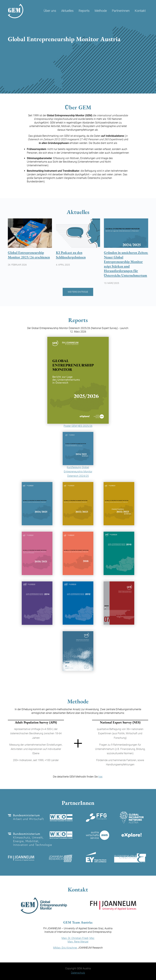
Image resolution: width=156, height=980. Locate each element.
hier (100, 777)
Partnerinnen (121, 11)
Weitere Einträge (78, 292)
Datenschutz (78, 973)
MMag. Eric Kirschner (65, 948)
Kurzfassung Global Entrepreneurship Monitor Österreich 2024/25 (78, 472)
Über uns (50, 11)
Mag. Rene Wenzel (78, 942)
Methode (101, 11)
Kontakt (140, 11)
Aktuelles (67, 11)
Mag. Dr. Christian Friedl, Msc (78, 938)
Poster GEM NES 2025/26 (78, 426)
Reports (84, 11)
